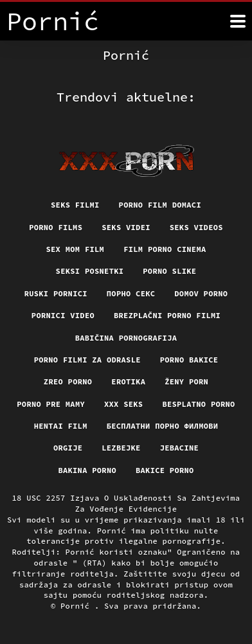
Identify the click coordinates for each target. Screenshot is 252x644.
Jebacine (179, 448)
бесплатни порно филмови (163, 426)
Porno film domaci (160, 205)
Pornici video (63, 315)
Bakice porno (165, 470)
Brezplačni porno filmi (167, 315)
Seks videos (196, 227)
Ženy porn (186, 381)
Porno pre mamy (51, 404)
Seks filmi (75, 205)
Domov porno (201, 293)
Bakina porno (87, 470)
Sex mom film (76, 249)
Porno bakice (189, 360)
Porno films (56, 227)
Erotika (128, 381)
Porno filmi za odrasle (87, 360)
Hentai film (61, 426)
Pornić (77, 606)
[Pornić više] (238, 21)
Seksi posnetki (90, 271)
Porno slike (169, 271)
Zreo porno (68, 381)
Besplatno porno (198, 404)
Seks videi (126, 227)
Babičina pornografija (126, 338)
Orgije (68, 448)
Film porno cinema (165, 249)
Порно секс (131, 293)
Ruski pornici (56, 293)
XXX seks (123, 404)
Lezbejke (121, 448)
